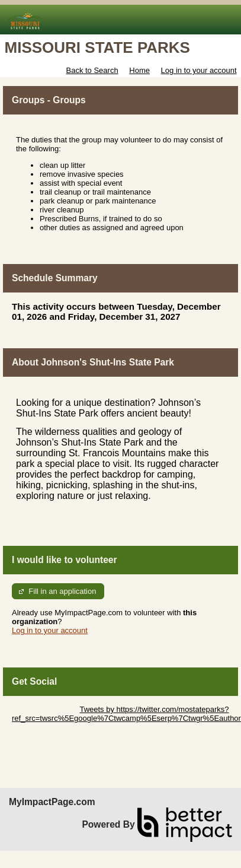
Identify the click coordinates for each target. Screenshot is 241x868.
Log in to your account (199, 70)
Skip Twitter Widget (45, 709)
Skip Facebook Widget (50, 727)
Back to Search (92, 70)
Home (139, 70)
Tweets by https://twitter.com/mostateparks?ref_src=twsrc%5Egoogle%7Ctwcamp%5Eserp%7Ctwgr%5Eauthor (126, 714)
